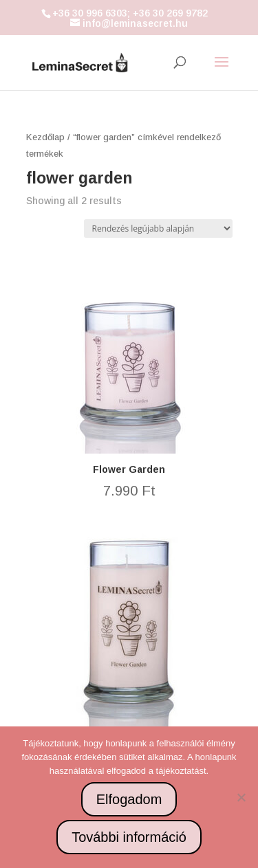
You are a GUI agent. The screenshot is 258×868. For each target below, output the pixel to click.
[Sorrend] (158, 229)
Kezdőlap (45, 137)
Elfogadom (129, 799)
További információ (129, 837)
